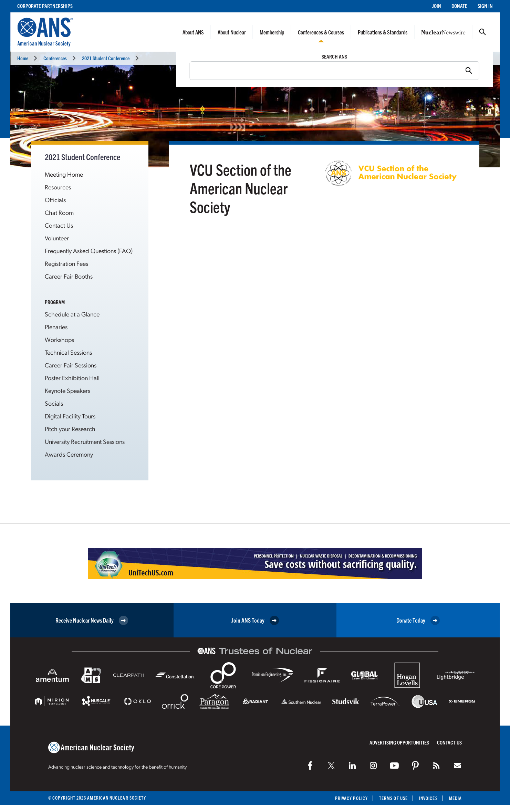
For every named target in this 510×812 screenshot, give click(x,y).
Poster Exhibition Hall (72, 378)
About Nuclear (232, 32)
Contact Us (59, 225)
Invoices (428, 798)
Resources (58, 187)
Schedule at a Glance (72, 314)
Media (455, 798)
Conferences (55, 58)
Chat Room (59, 212)
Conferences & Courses (321, 32)
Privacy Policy (351, 798)
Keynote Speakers (67, 390)
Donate (459, 6)
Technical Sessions (68, 352)
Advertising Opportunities (399, 742)
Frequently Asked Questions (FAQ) (89, 251)
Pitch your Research (70, 429)
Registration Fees (66, 263)
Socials (54, 403)
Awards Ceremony (69, 454)
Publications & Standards (383, 32)
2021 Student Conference (106, 58)
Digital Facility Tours (70, 416)
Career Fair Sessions (71, 365)
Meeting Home (64, 174)
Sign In (485, 6)
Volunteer (57, 238)
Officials (55, 200)
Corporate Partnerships (45, 6)
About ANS (193, 32)
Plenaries (56, 327)
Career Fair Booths (69, 276)
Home (23, 58)
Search (482, 32)
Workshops (59, 339)
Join (436, 6)
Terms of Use (393, 798)
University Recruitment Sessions (85, 441)
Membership (272, 32)
